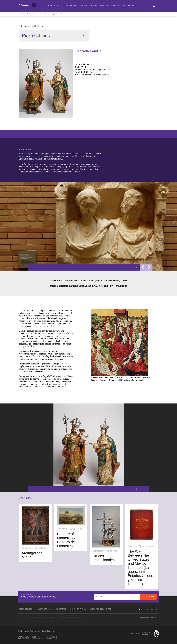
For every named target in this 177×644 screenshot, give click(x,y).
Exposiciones (72, 5)
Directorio (61, 609)
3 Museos (25, 5)
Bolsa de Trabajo (45, 609)
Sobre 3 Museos (26, 609)
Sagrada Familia (57, 14)
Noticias (93, 5)
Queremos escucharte (100, 609)
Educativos (116, 5)
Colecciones (31, 14)
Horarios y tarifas (78, 609)
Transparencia (144, 618)
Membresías (129, 5)
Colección (59, 5)
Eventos (84, 5)
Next (149, 267)
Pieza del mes (43, 14)
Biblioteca (104, 5)
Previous (143, 267)
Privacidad (154, 618)
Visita (49, 5)
